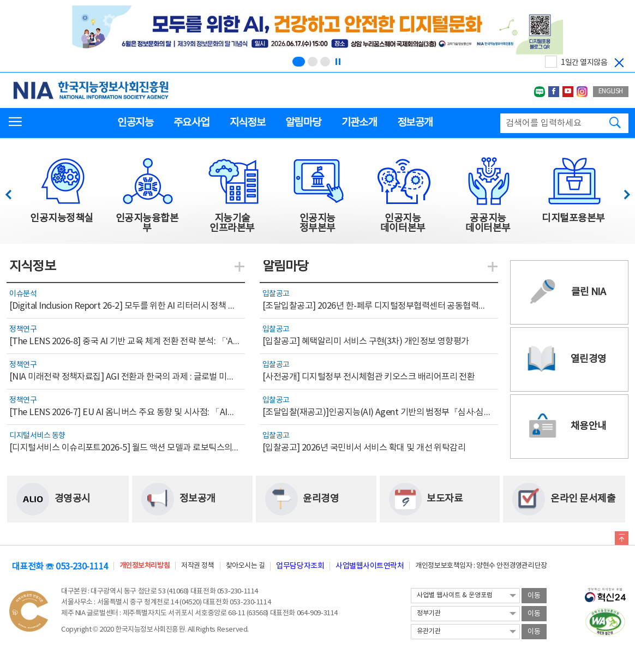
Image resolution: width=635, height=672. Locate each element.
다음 (621, 192)
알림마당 (303, 123)
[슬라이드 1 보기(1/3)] (299, 62)
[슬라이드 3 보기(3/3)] (325, 62)
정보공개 (415, 123)
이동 (534, 596)
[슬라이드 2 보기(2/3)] (313, 62)
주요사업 (191, 123)
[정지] (338, 62)
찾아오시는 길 (245, 566)
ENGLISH (611, 91)
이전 (13, 192)
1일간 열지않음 (584, 63)
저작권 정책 (197, 566)
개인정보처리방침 (145, 566)
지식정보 (247, 123)
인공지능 (135, 123)
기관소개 (359, 123)
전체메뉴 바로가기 (0, 0)
